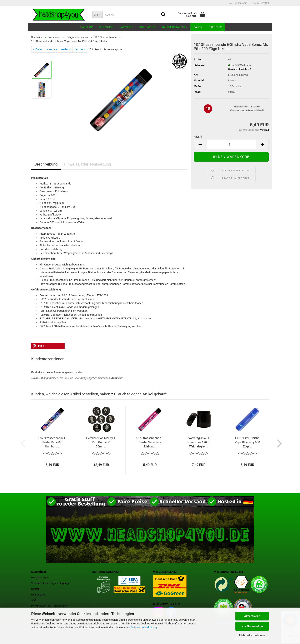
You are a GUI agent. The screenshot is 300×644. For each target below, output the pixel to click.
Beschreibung (46, 164)
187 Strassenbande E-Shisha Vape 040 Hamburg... (52, 442)
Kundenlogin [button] (238, 3)
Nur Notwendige (252, 626)
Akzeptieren (252, 616)
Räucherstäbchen (175, 27)
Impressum (38, 595)
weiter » (66, 49)
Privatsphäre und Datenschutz (49, 606)
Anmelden (117, 378)
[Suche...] (97, 15)
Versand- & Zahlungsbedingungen (51, 583)
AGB (34, 600)
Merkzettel (261, 3)
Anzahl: (198, 137)
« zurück (52, 49)
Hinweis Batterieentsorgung (87, 164)
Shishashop (148, 27)
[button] (200, 144)
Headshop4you (40, 577)
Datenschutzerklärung (144, 627)
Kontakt (36, 589)
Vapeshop (126, 27)
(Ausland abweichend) (240, 69)
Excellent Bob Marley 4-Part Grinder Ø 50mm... (101, 442)
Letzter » (80, 49)
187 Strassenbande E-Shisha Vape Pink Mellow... (150, 442)
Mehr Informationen (252, 635)
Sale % (198, 27)
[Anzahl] (231, 144)
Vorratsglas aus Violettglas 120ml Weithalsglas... (199, 442)
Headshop (86, 27)
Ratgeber (215, 27)
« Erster (38, 49)
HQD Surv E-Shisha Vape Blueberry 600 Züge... (247, 442)
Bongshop (106, 27)
